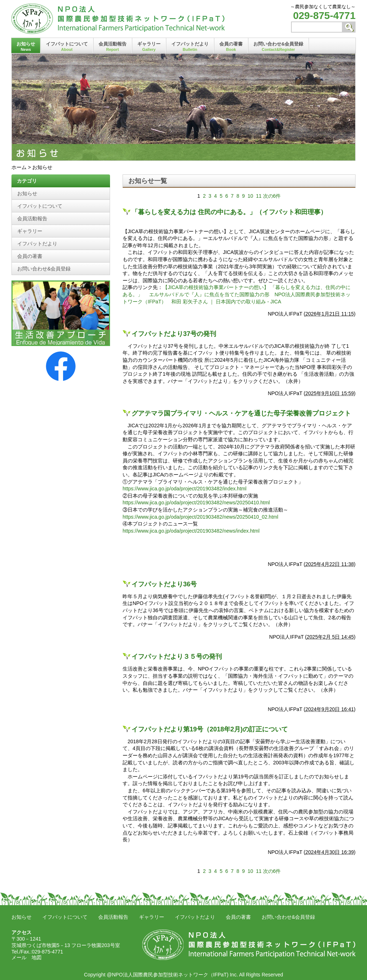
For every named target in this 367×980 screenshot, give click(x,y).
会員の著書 (231, 46)
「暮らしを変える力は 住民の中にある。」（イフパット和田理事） (229, 212)
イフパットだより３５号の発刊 (177, 657)
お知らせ (26, 46)
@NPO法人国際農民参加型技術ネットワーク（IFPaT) (168, 975)
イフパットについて (67, 46)
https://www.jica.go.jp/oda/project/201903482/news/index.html (191, 531)
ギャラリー (149, 46)
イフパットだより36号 (164, 584)
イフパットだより (190, 46)
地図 (37, 957)
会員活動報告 (113, 46)
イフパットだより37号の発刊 (174, 334)
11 (259, 196)
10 (251, 196)
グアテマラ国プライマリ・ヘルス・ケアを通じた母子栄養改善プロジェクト (241, 413)
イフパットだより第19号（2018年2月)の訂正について (210, 729)
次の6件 (272, 196)
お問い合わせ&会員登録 (278, 46)
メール (19, 957)
